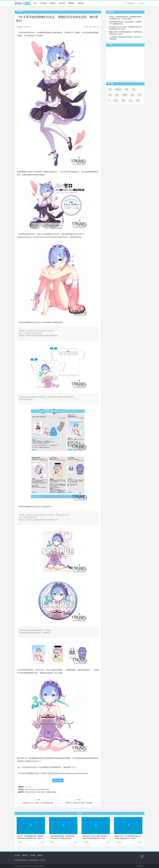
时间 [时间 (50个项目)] (132, 95)
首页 (35, 3)
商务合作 (40, 855)
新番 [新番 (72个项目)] (127, 89)
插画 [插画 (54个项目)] (117, 95)
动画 (86, 27)
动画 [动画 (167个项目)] (110, 95)
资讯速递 (43, 3)
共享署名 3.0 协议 (35, 792)
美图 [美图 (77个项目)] (138, 101)
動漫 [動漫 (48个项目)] (124, 101)
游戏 (94, 27)
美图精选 (71, 3)
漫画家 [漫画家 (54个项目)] (125, 95)
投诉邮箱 (42, 860)
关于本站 (17, 855)
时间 (90, 27)
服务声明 (25, 855)
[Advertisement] (125, 64)
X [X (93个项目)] (109, 101)
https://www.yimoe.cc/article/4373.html (37, 789)
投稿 (142, 3)
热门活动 (62, 3)
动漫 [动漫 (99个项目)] (110, 89)
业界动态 (53, 3)
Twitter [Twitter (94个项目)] (116, 101)
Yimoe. (31, 866)
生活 (98, 27)
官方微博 (33, 855)
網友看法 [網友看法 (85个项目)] (118, 89)
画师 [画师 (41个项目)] (134, 89)
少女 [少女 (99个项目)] (131, 101)
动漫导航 (81, 3)
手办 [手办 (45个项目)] (140, 95)
